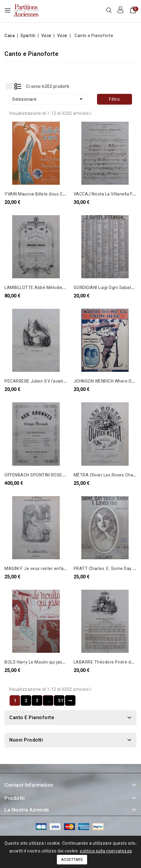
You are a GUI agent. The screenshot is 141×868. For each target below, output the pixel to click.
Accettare (72, 859)
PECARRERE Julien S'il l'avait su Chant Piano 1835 (55, 381)
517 (61, 701)
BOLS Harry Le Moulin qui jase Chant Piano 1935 (53, 662)
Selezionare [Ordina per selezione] (48, 99)
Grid (9, 86)
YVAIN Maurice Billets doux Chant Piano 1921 (50, 194)
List (18, 86)
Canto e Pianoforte (32, 718)
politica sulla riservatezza (106, 851)
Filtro (114, 99)
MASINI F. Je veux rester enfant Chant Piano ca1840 (57, 569)
